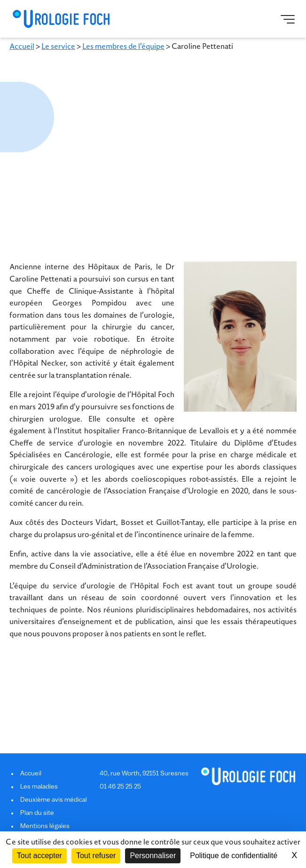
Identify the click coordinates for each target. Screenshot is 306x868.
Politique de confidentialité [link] (234, 856)
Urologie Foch (61, 19)
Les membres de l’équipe (123, 47)
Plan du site (37, 813)
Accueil (22, 47)
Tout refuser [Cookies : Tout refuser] (96, 856)
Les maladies (39, 787)
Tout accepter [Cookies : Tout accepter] (39, 856)
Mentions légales (45, 826)
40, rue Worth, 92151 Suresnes (144, 774)
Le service (58, 47)
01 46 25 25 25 (120, 787)
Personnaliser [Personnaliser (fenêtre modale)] (153, 856)
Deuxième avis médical (54, 800)
